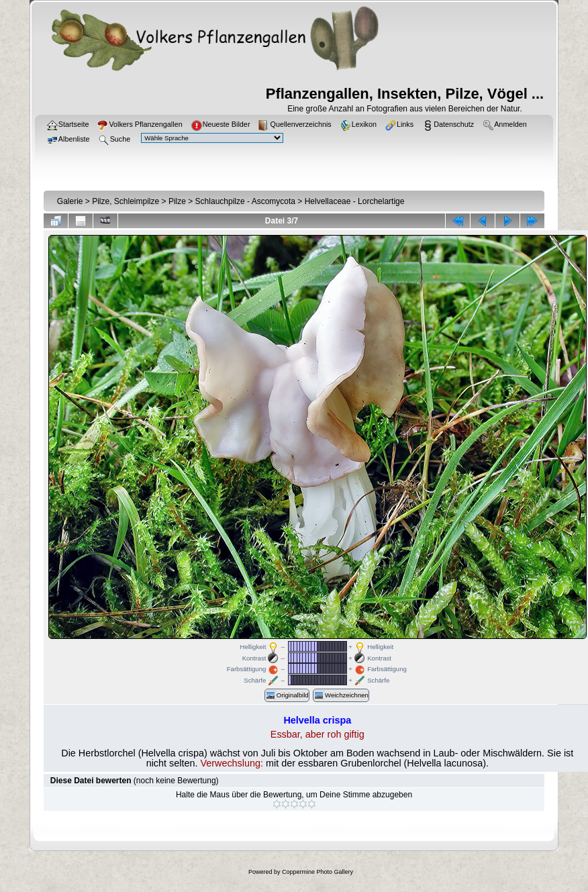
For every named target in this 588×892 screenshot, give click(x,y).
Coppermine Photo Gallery (317, 872)
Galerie (70, 201)
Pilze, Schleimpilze (126, 201)
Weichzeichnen (341, 695)
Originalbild (287, 695)
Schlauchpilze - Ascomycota (245, 201)
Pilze (177, 201)
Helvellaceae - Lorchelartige (355, 201)
